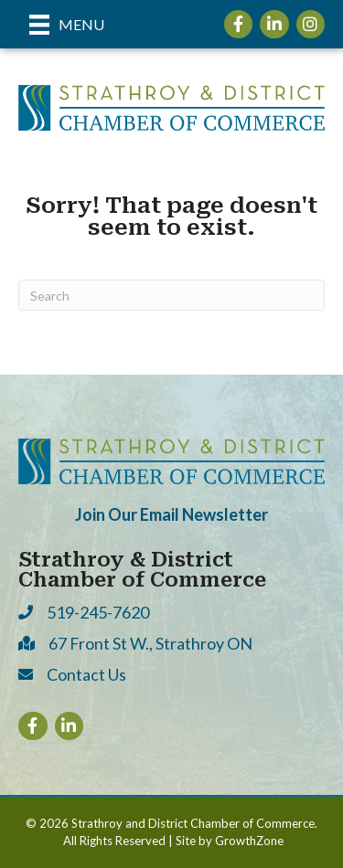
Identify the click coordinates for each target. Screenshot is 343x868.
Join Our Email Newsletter (171, 514)
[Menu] (67, 24)
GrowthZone (249, 841)
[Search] (171, 295)
